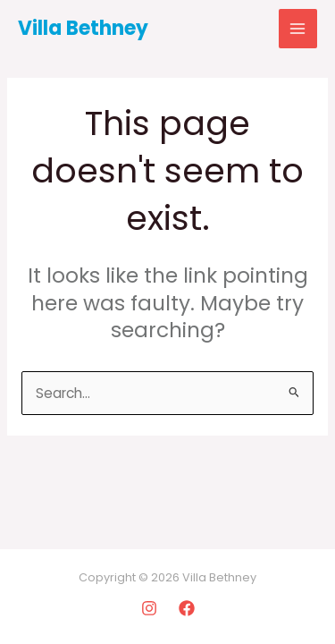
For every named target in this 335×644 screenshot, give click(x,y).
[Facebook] (187, 608)
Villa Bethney (83, 28)
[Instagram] (149, 608)
